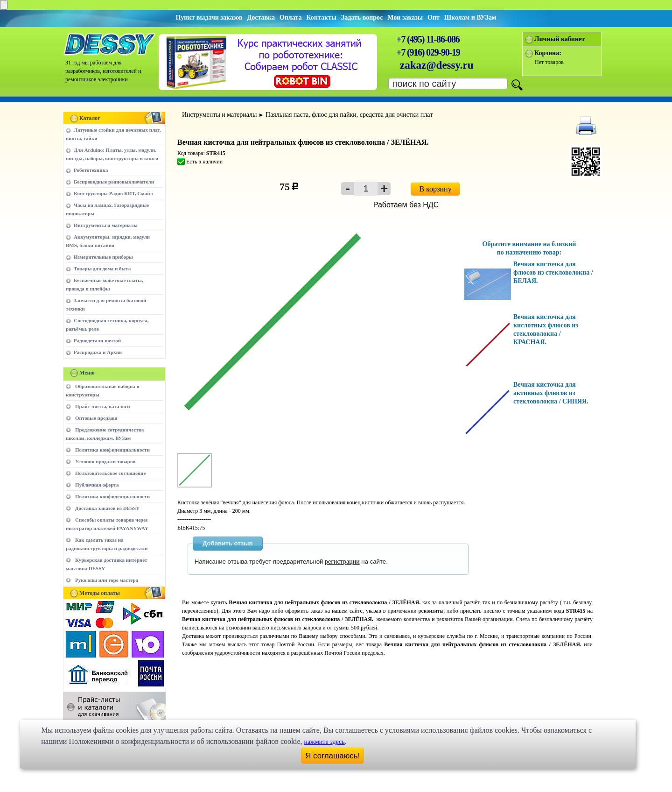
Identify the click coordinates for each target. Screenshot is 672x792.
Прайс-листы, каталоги (102, 406)
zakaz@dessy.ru (437, 65)
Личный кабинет (560, 39)
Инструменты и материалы (106, 225)
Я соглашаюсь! (332, 756)
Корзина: (548, 53)
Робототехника (91, 170)
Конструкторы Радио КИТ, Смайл (113, 193)
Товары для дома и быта (102, 269)
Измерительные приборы (103, 257)
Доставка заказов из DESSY (107, 508)
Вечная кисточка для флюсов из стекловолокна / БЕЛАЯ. (553, 272)
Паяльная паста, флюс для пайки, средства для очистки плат (349, 115)
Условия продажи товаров (105, 461)
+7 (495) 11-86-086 (428, 39)
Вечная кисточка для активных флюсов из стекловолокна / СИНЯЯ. (551, 393)
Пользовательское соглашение (110, 473)
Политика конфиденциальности (112, 450)
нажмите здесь (325, 742)
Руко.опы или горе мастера (107, 580)
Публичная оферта (97, 485)
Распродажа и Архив (98, 352)
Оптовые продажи (96, 418)
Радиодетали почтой (97, 340)
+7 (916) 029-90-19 (428, 52)
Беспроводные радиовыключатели (114, 182)
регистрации (342, 562)
